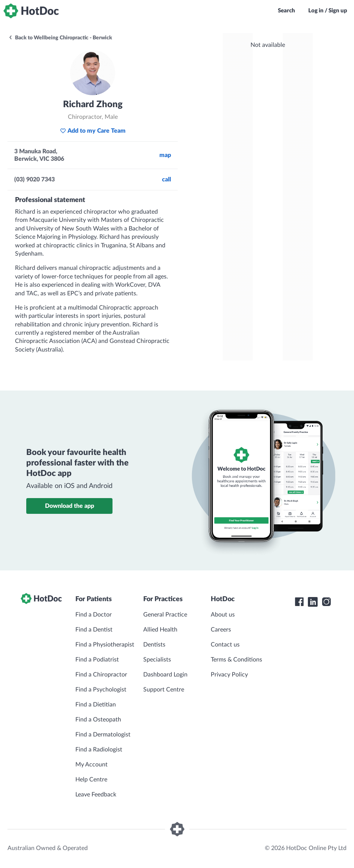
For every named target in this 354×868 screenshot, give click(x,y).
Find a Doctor (94, 615)
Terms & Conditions (236, 660)
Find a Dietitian (96, 705)
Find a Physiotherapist (105, 645)
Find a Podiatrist (97, 660)
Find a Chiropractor (101, 675)
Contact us (225, 645)
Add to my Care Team (93, 131)
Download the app (70, 506)
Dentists (154, 645)
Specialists (157, 660)
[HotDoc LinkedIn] (313, 602)
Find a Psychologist (101, 690)
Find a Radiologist (99, 750)
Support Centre (164, 690)
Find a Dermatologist (103, 735)
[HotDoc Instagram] (326, 602)
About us (223, 615)
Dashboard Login (165, 675)
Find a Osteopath (98, 720)
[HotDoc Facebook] (299, 602)
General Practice (165, 615)
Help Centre (91, 780)
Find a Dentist (94, 630)
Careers (221, 630)
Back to (60, 38)
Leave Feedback (96, 795)
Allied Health (160, 630)
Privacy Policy (229, 675)
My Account (91, 765)
